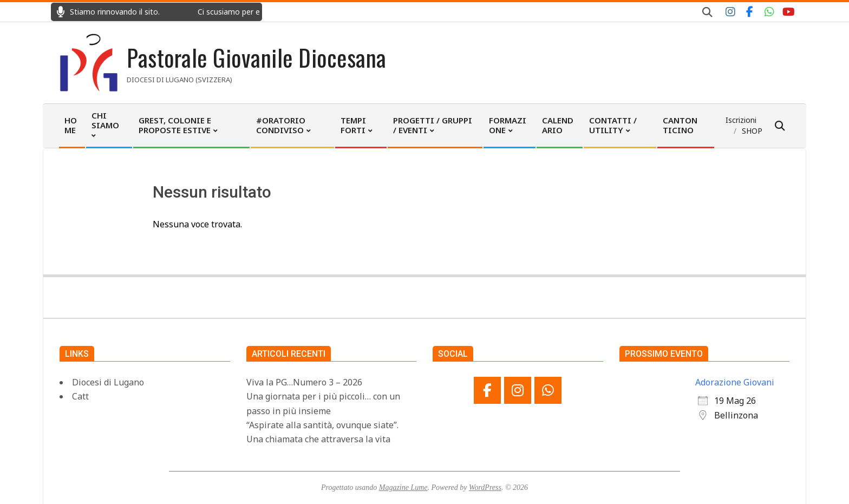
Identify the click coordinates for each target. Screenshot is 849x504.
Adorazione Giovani (735, 382)
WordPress (485, 487)
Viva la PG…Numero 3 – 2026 (304, 382)
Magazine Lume (403, 487)
